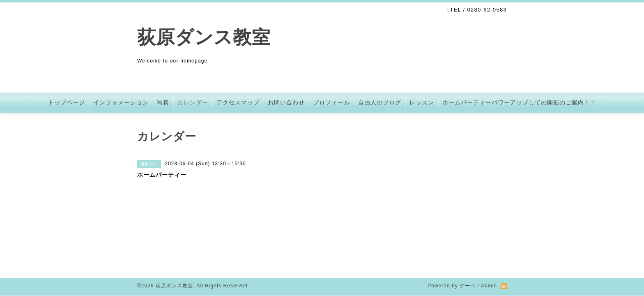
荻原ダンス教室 (204, 37)
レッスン (422, 102)
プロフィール (331, 102)
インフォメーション (121, 102)
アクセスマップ (238, 102)
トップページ (67, 102)
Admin (489, 226)
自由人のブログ (380, 102)
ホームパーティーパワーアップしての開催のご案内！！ (519, 102)
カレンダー (193, 102)
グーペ (468, 226)
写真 (163, 102)
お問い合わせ (286, 102)
